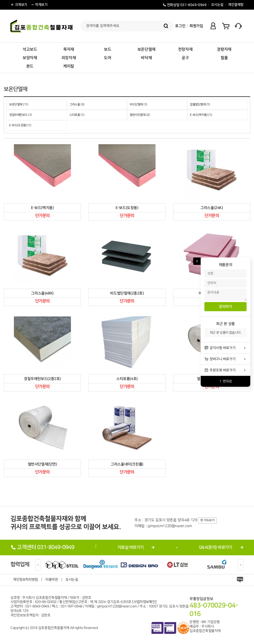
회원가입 (196, 26)
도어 (108, 58)
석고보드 (30, 49)
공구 (185, 58)
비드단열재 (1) (138, 104)
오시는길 (217, 5)
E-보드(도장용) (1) (20, 125)
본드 (30, 66)
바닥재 (146, 58)
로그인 (180, 26)
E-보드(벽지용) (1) (201, 115)
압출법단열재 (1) (200, 104)
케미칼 (69, 66)
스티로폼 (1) (77, 115)
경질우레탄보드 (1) (20, 115)
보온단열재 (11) (19, 104)
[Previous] (38, 565)
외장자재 (69, 58)
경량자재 (224, 49)
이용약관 (52, 580)
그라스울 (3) (77, 104)
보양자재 (30, 58)
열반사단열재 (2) (140, 115)
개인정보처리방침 (25, 580)
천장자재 (185, 49)
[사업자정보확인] (144, 602)
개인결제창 (236, 5)
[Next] (241, 565)
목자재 (69, 49)
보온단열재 (146, 49)
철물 (224, 58)
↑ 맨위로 (225, 381)
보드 (108, 49)
